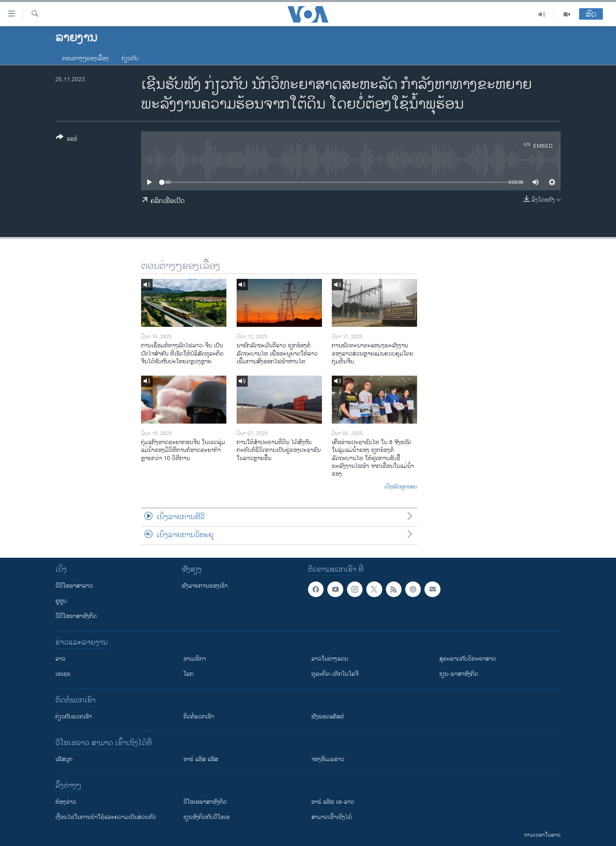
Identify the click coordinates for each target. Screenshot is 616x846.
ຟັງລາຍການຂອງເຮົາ (205, 586)
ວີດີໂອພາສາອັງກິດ (76, 616)
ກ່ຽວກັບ (130, 58)
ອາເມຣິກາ (195, 659)
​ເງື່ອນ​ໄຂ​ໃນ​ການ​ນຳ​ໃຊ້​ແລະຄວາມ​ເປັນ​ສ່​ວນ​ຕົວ (106, 817)
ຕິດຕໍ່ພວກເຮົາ (199, 717)
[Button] (67, 139)
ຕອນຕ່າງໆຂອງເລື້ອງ (85, 58)
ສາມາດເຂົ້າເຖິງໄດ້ (332, 817)
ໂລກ (188, 674)
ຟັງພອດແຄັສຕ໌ (328, 717)
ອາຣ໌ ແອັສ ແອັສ (201, 759)
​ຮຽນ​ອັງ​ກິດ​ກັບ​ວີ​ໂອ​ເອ (206, 817)
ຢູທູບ (61, 601)
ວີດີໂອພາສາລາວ (74, 586)
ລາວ (60, 659)
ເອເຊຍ (63, 674)
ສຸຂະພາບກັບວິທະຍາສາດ (468, 659)
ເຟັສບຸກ (64, 759)
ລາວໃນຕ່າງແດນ (330, 659)
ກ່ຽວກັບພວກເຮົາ (74, 717)
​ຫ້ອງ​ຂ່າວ (66, 802)
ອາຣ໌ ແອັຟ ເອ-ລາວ (333, 802)
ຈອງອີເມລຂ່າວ (328, 759)
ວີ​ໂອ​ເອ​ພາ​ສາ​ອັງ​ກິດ (205, 802)
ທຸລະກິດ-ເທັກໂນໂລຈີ (335, 674)
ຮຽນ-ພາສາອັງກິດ (459, 674)
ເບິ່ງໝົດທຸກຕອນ (401, 487)
